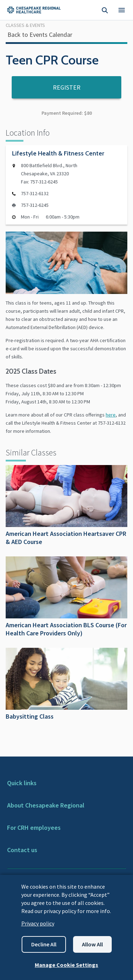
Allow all (92, 944)
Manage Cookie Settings (66, 965)
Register (67, 87)
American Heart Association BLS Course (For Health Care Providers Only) (66, 597)
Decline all (44, 944)
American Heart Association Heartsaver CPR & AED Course (66, 505)
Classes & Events (25, 25)
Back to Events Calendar (40, 35)
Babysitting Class (66, 684)
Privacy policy (38, 923)
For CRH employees (34, 828)
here (111, 415)
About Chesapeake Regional (46, 805)
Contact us (22, 850)
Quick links (22, 783)
